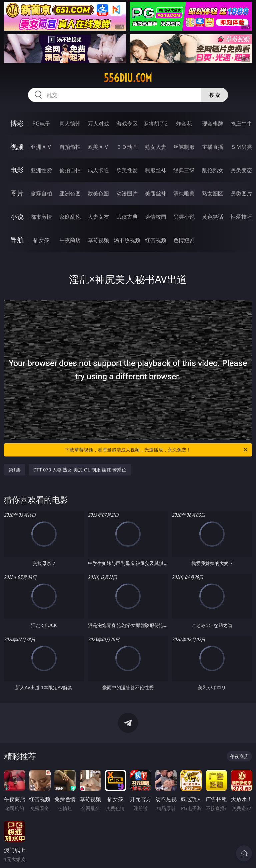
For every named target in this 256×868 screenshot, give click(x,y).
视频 (17, 147)
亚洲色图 (70, 193)
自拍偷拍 (70, 147)
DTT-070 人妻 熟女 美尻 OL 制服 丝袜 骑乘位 (80, 470)
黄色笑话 (213, 217)
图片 (17, 193)
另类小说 (184, 217)
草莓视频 (98, 240)
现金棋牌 (213, 124)
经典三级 (184, 170)
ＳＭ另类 (241, 147)
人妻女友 (98, 217)
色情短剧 (184, 240)
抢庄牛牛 (241, 124)
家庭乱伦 (70, 217)
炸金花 (184, 124)
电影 (17, 170)
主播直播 (213, 147)
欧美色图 (98, 193)
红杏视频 (156, 240)
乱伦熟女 (213, 170)
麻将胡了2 (155, 124)
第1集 (15, 470)
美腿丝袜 (156, 193)
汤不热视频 (127, 240)
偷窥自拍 (41, 193)
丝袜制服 (184, 147)
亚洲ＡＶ (41, 147)
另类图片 (241, 193)
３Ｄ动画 (127, 147)
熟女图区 (213, 193)
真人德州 (70, 124)
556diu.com (128, 78)
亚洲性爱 (41, 170)
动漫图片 (127, 193)
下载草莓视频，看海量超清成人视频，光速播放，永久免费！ (157, 450)
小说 (17, 217)
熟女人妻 (156, 147)
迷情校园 (156, 217)
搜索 (215, 95)
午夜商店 (70, 240)
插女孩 (41, 240)
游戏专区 (127, 124)
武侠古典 (127, 217)
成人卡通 (98, 170)
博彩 (17, 123)
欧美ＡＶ (98, 147)
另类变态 (241, 170)
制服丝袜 (156, 170)
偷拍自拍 (70, 170)
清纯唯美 (184, 193)
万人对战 (98, 124)
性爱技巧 (241, 217)
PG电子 (41, 124)
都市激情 (41, 217)
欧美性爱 (127, 170)
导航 (17, 240)
